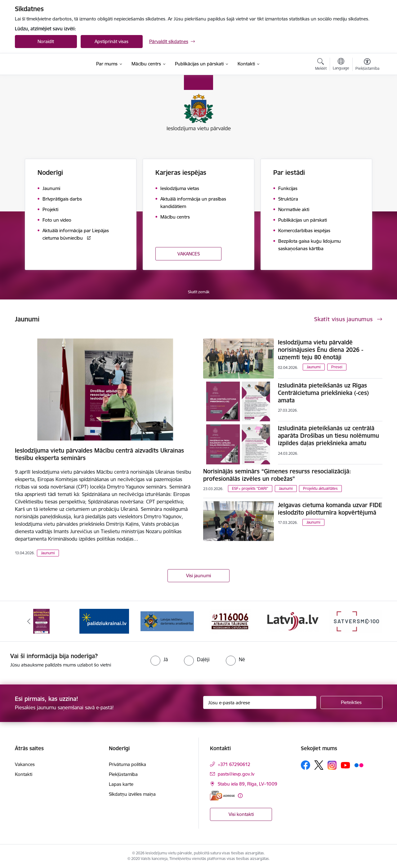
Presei (337, 367)
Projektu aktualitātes (320, 488)
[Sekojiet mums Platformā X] (319, 765)
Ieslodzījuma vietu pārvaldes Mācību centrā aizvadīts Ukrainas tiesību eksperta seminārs (99, 454)
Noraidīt (46, 41)
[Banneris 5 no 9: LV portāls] (293, 621)
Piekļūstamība (123, 774)
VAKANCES (189, 254)
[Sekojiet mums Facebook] (306, 765)
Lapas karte (121, 784)
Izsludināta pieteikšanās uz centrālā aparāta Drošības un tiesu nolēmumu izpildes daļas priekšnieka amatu (328, 436)
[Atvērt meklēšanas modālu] (321, 65)
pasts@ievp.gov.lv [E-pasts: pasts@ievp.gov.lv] (236, 774)
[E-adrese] (222, 796)
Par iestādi (289, 173)
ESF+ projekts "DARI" (250, 488)
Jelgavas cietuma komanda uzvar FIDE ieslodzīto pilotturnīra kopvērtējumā (330, 509)
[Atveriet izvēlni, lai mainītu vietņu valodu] (341, 65)
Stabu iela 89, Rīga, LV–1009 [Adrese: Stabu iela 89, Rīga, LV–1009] (248, 784)
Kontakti (24, 774)
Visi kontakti (241, 814)
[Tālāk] (368, 621)
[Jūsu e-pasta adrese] (260, 702)
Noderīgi (50, 173)
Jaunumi (48, 553)
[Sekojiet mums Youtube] (346, 765)
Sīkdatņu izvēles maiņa (132, 794)
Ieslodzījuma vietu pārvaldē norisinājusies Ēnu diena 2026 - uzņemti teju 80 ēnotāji (321, 350)
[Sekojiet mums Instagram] (332, 765)
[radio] (159, 659)
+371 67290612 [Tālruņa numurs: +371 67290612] (234, 764)
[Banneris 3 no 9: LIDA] (167, 621)
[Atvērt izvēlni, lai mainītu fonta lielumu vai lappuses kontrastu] (367, 65)
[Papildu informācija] (240, 796)
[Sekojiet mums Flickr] (359, 765)
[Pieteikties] (351, 702)
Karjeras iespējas (181, 173)
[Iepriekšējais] (29, 621)
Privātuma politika (127, 764)
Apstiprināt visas (112, 41)
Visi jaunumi (198, 576)
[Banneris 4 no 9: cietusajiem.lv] (230, 621)
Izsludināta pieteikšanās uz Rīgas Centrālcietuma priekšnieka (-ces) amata (323, 393)
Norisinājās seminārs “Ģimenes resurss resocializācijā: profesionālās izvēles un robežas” (277, 475)
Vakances (25, 764)
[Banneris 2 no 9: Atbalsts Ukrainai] (104, 621)
